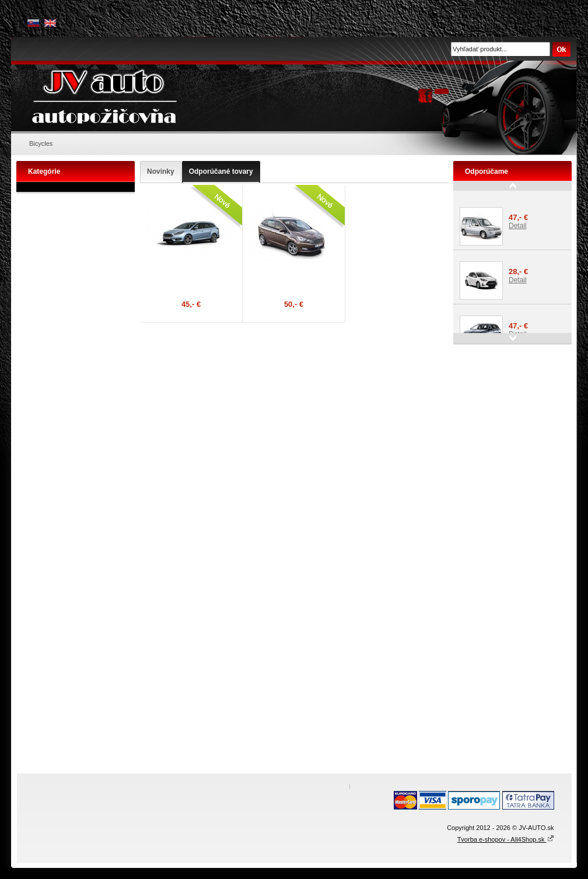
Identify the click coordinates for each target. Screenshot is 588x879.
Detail (518, 226)
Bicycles (41, 143)
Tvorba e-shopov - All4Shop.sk (506, 839)
